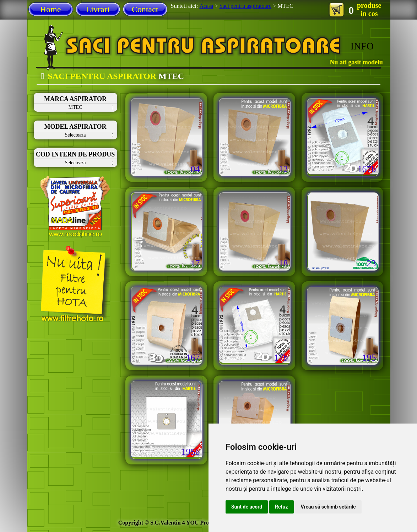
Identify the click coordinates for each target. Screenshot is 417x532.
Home (51, 9)
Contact (145, 9)
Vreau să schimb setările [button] (328, 507)
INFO (362, 46)
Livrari (98, 9)
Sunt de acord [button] (247, 507)
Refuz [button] (281, 507)
